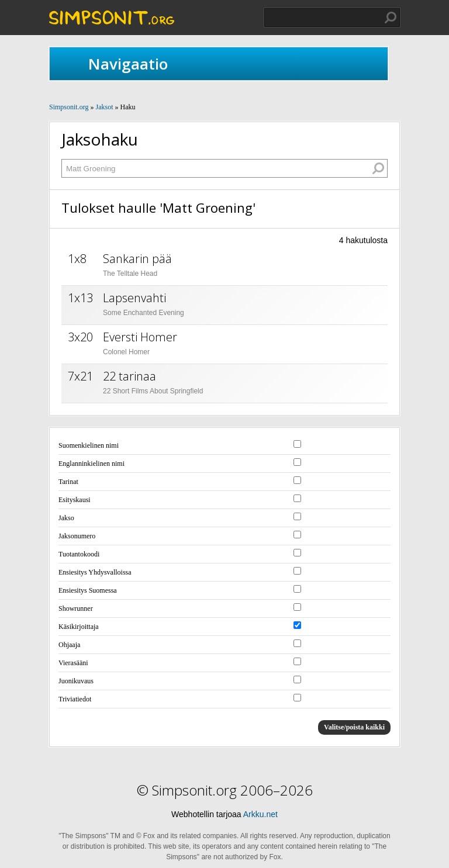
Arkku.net (260, 814)
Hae (391, 18)
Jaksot (104, 107)
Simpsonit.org (69, 107)
